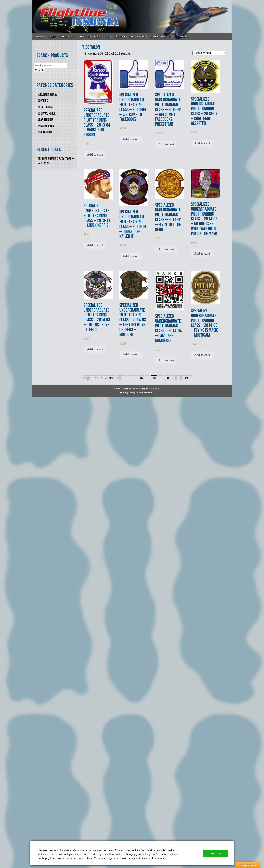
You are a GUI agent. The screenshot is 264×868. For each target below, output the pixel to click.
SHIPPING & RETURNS (151, 37)
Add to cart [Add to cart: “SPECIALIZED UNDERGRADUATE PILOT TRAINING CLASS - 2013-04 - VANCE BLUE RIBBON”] (95, 154)
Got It (216, 853)
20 (167, 378)
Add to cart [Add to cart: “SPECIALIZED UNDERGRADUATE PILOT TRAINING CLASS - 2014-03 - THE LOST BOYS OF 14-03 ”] (95, 349)
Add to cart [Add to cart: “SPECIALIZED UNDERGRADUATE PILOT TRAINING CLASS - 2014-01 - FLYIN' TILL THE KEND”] (166, 249)
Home (40, 37)
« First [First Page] (109, 378)
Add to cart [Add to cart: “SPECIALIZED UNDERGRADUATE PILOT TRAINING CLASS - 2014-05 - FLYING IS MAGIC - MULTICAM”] (202, 355)
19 (161, 378)
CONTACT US (103, 37)
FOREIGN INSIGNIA (47, 95)
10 (129, 378)
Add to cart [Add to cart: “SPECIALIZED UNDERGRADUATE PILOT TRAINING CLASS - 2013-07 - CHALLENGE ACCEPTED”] (202, 143)
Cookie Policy (145, 393)
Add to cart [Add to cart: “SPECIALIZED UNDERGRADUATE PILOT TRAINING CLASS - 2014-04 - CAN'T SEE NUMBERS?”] (166, 360)
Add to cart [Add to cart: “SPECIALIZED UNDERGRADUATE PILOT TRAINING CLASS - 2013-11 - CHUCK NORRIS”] (95, 245)
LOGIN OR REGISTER (61, 37)
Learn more (159, 858)
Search (39, 70)
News (184, 37)
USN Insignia (45, 132)
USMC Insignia (46, 126)
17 (148, 378)
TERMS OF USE (124, 37)
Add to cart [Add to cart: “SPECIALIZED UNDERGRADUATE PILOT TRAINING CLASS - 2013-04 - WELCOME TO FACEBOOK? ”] (131, 139)
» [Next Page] (179, 378)
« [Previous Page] (118, 378)
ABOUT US (84, 37)
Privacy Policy (128, 393)
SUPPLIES (43, 101)
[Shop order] (209, 53)
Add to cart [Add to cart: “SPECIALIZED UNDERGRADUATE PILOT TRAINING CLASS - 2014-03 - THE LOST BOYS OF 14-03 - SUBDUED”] (131, 354)
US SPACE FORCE (47, 113)
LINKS (173, 37)
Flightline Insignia (132, 20)
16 (141, 378)
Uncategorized (46, 107)
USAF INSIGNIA (45, 120)
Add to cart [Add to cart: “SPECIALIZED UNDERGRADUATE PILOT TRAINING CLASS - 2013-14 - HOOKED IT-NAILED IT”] (131, 256)
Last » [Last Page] (187, 378)
